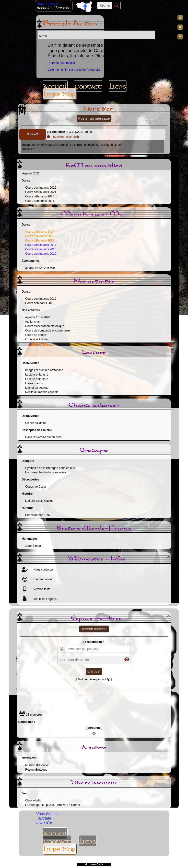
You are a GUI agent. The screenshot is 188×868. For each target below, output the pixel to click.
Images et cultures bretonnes (44, 370)
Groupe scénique (36, 339)
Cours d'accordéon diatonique (45, 326)
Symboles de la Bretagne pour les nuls (50, 468)
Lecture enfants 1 (37, 375)
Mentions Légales (44, 599)
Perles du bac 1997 (38, 515)
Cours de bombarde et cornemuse (47, 331)
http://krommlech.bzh (63, 137)
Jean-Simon (33, 546)
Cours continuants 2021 (41, 192)
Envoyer (94, 671)
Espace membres (121, 618)
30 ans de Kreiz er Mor (40, 268)
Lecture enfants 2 (37, 379)
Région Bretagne (36, 770)
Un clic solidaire (35, 423)
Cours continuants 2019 (41, 299)
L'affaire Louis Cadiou (39, 501)
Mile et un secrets (37, 388)
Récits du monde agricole (42, 392)
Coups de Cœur (36, 487)
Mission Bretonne (37, 765)
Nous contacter (43, 570)
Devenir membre (94, 629)
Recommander (43, 579)
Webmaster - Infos (119, 559)
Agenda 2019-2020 (37, 317)
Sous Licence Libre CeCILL (121, 860)
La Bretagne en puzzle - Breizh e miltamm (53, 805)
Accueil (43, 8)
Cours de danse (36, 335)
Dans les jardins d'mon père (43, 437)
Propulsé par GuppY (61, 860)
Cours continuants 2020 (41, 188)
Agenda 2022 (31, 173)
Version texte (41, 589)
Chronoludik (33, 800)
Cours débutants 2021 (40, 201)
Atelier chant (33, 322)
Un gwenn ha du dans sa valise (46, 472)
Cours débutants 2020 (40, 196)
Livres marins (34, 383)
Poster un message (94, 118)
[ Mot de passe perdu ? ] (94, 679)
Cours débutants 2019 (40, 303)
